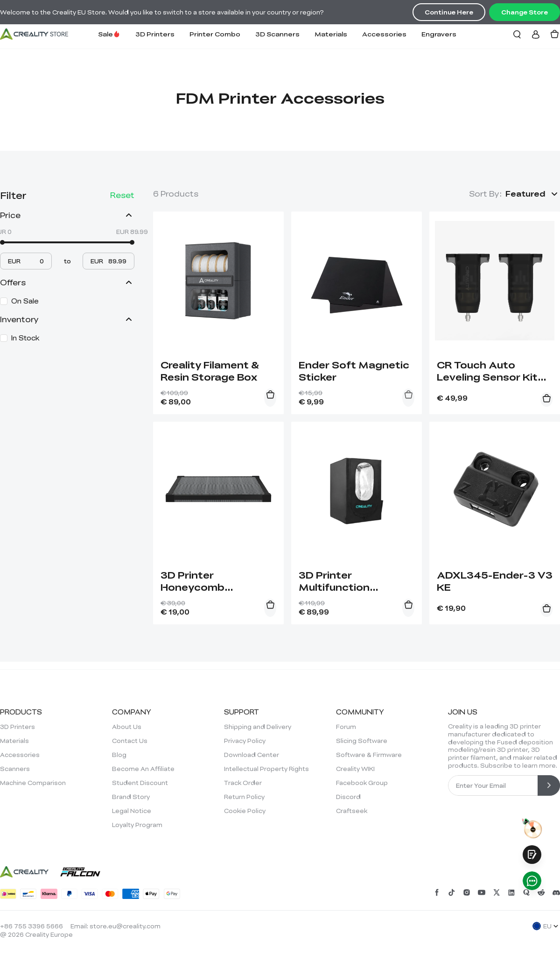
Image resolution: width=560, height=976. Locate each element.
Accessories (384, 34)
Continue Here (449, 12)
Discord (348, 797)
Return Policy (244, 797)
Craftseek (352, 811)
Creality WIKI (355, 769)
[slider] (2, 242)
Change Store (525, 12)
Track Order (243, 783)
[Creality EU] (34, 34)
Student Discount (140, 783)
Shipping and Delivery (258, 727)
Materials (331, 34)
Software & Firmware (369, 755)
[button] (533, 194)
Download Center (252, 755)
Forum (346, 727)
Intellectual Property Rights (266, 769)
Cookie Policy (245, 811)
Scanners (15, 769)
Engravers (439, 34)
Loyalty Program (137, 825)
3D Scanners (277, 34)
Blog (119, 755)
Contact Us (130, 741)
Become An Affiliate (143, 769)
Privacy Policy (245, 741)
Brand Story (131, 797)
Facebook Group (362, 783)
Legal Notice (132, 811)
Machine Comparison (33, 783)
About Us (127, 727)
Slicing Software (362, 741)
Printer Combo (215, 34)
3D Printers (155, 34)
